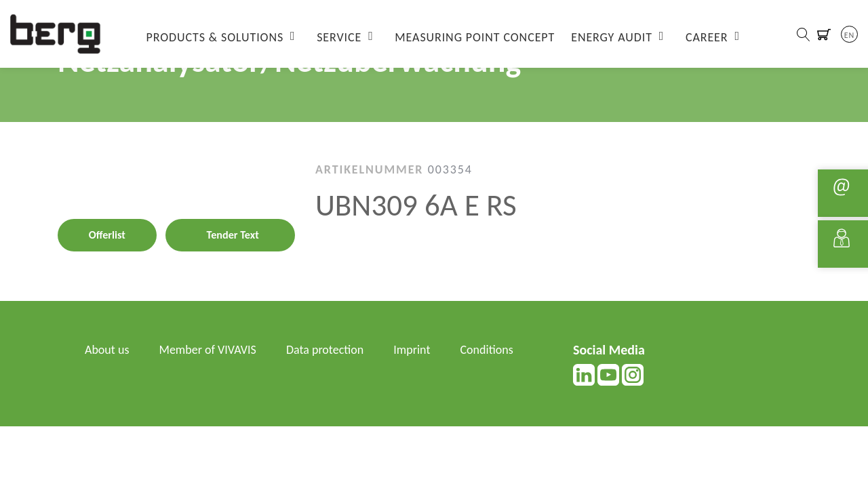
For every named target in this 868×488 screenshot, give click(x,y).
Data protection (325, 350)
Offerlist (107, 235)
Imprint (412, 350)
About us (107, 350)
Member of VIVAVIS (208, 350)
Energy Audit (612, 37)
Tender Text (233, 235)
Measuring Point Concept (475, 37)
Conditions (487, 350)
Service (339, 37)
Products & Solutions (215, 37)
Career (707, 37)
